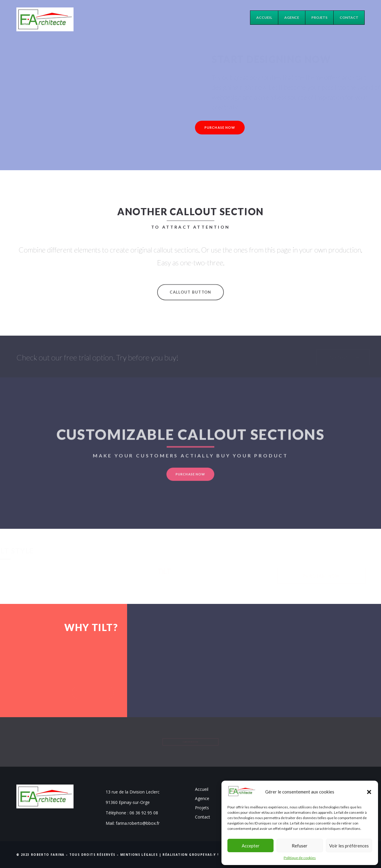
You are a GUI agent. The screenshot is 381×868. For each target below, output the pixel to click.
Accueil (202, 789)
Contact (203, 817)
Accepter (251, 846)
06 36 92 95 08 (144, 813)
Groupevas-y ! (204, 855)
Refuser (300, 846)
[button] (369, 792)
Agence (202, 798)
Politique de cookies (300, 858)
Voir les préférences (349, 846)
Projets (202, 808)
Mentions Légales (139, 855)
